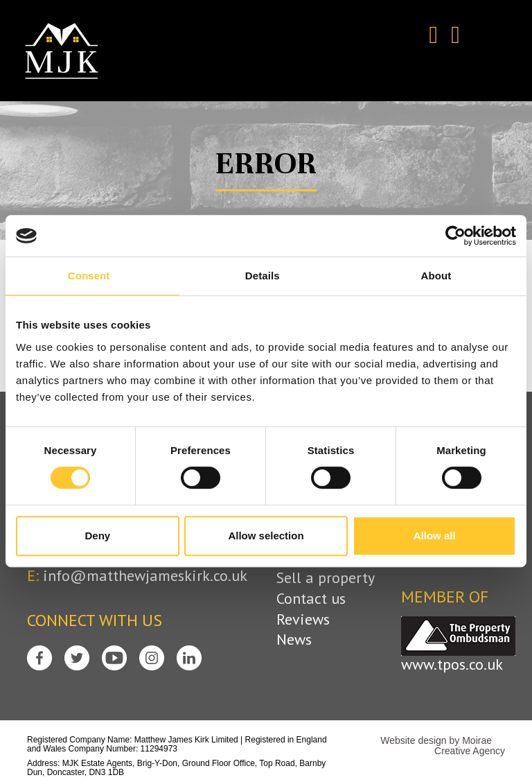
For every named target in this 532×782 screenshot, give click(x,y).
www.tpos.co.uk (452, 664)
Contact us (311, 599)
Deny (97, 536)
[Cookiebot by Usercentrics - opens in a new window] (455, 236)
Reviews (303, 619)
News (294, 640)
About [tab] (436, 276)
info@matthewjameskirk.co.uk (145, 575)
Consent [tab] (89, 276)
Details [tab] (263, 276)
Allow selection (266, 536)
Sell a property (326, 578)
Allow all (435, 536)
